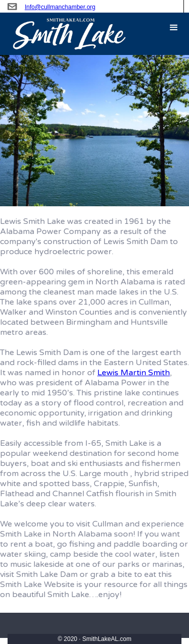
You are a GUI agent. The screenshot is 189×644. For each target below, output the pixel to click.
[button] (174, 28)
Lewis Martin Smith (134, 373)
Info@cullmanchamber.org (60, 7)
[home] (64, 34)
